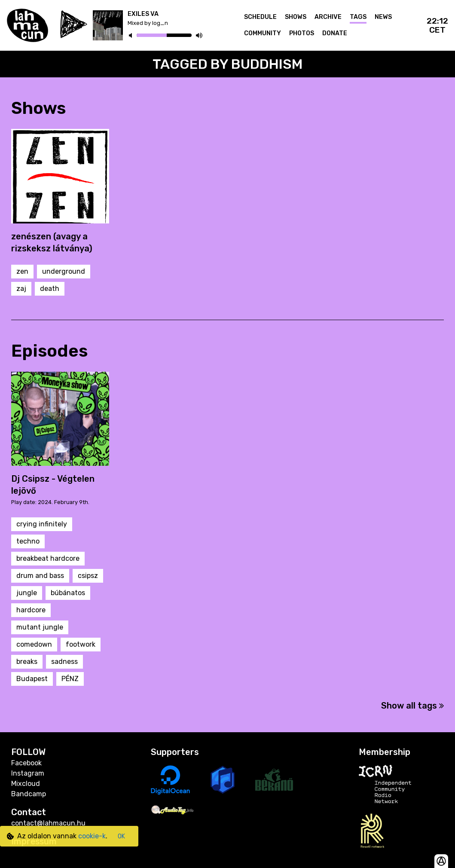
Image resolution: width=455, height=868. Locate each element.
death (50, 289)
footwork (81, 644)
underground (64, 271)
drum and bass (40, 576)
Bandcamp (29, 794)
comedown (34, 644)
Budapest (32, 679)
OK (121, 836)
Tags (358, 17)
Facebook (26, 763)
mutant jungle (40, 627)
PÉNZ (70, 679)
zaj (21, 289)
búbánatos (68, 593)
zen (22, 271)
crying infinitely (42, 524)
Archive (328, 17)
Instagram (28, 773)
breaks (27, 662)
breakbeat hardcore (48, 558)
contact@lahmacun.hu (48, 823)
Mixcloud (26, 784)
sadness (64, 662)
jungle (27, 593)
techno (28, 541)
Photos (302, 33)
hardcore (31, 610)
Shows (296, 17)
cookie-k (92, 836)
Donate (335, 33)
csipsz (88, 576)
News (383, 17)
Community (263, 33)
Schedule (260, 17)
